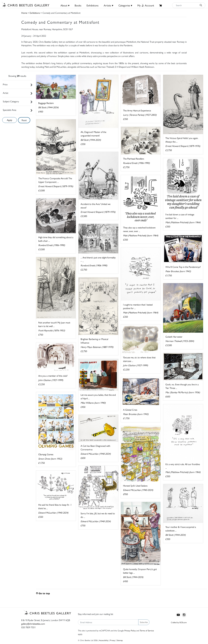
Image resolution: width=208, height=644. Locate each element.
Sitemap (120, 640)
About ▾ (65, 5)
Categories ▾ (125, 5)
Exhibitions (93, 5)
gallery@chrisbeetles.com (33, 624)
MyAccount (146, 5)
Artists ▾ (108, 5)
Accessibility (104, 640)
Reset (24, 120)
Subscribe (144, 622)
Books (78, 5)
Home (24, 13)
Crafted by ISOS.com (179, 622)
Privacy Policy (130, 630)
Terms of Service (147, 630)
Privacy (112, 640)
